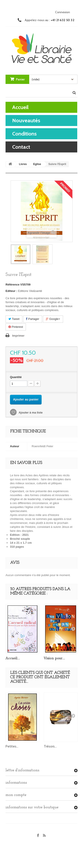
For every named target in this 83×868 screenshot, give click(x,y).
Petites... (12, 746)
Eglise (37, 164)
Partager (33, 319)
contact (21, 147)
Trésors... (50, 746)
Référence (13, 285)
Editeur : (11, 291)
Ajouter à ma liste (30, 413)
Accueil (20, 107)
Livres (23, 164)
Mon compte (16, 795)
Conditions (24, 134)
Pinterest (16, 327)
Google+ (53, 319)
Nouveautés (26, 120)
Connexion (63, 12)
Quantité (16, 377)
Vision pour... (54, 658)
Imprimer (18, 336)
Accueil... (13, 658)
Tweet (14, 319)
